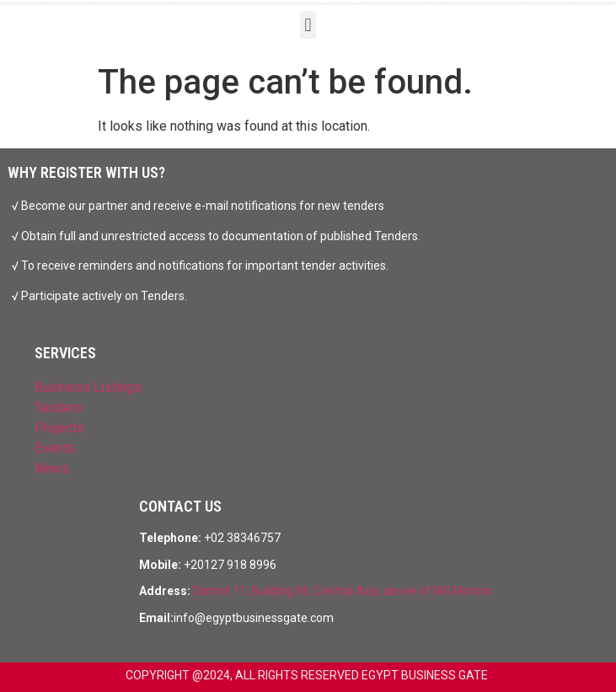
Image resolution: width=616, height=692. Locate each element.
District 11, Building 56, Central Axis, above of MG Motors (342, 591)
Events (55, 448)
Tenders (59, 408)
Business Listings (88, 387)
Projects (59, 428)
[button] (308, 25)
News (52, 468)
